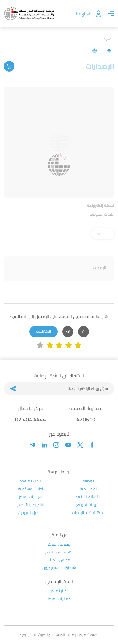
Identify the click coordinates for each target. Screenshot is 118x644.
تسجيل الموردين (30, 513)
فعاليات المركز (59, 599)
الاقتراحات (43, 331)
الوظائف (87, 481)
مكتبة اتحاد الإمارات (87, 513)
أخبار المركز (59, 591)
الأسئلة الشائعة (88, 497)
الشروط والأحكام (31, 505)
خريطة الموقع (87, 505)
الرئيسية (109, 39)
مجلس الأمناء (59, 560)
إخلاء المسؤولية (31, 489)
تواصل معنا (87, 489)
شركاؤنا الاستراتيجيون (59, 568)
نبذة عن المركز (59, 544)
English (84, 14)
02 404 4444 (31, 419)
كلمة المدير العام (59, 552)
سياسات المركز (31, 497)
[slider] (59, 345)
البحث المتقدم (31, 481)
